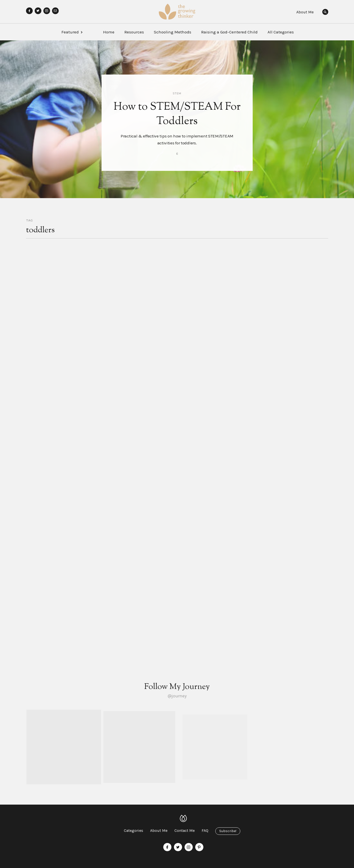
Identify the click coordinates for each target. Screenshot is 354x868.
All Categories (281, 32)
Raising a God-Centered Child (229, 32)
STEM (177, 93)
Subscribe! (228, 831)
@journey (177, 696)
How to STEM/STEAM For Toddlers (177, 114)
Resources (134, 32)
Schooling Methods (173, 32)
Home (109, 32)
